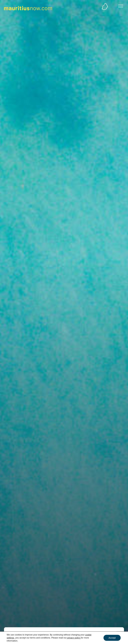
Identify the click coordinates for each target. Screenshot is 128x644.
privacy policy (74, 638)
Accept (112, 638)
